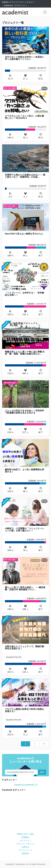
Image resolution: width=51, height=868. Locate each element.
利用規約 (25, 837)
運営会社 (26, 853)
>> (44, 744)
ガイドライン (25, 840)
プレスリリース (25, 850)
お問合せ (25, 847)
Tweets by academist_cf (26, 785)
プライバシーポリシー (25, 844)
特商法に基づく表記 (25, 834)
